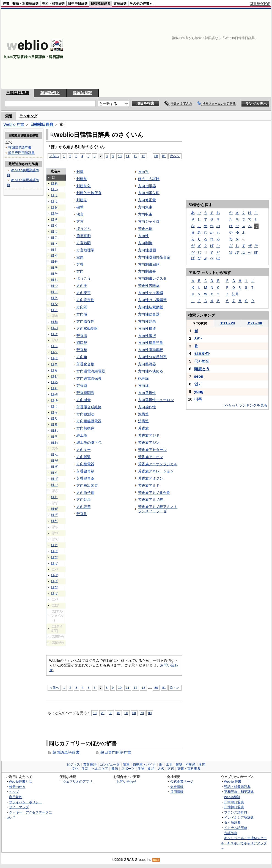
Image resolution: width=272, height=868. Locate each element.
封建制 (82, 179)
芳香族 (143, 428)
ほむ (54, 376)
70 (142, 713)
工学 (169, 764)
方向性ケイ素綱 (151, 293)
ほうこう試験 (149, 179)
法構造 (143, 421)
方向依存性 (85, 321)
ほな (54, 304)
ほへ (54, 352)
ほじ (54, 497)
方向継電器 (85, 464)
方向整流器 (147, 364)
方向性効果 (147, 321)
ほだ (54, 521)
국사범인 (202, 361)
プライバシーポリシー (26, 802)
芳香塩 (82, 336)
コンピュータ (110, 764)
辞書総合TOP (260, 4)
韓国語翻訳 (83, 93)
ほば (54, 551)
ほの (54, 328)
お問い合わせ (127, 781)
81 (164, 156)
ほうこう (84, 278)
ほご (54, 485)
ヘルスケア (100, 769)
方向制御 (145, 243)
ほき (54, 219)
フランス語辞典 (236, 812)
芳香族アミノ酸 (151, 500)
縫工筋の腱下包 (89, 443)
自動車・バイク (144, 764)
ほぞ (54, 515)
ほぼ (54, 575)
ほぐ (54, 473)
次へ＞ (175, 156)
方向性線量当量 (151, 343)
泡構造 (143, 414)
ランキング (28, 116)
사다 (198, 338)
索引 (9, 116)
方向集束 (145, 207)
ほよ (54, 406)
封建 (80, 172)
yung (199, 391)
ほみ (54, 370)
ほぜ (54, 509)
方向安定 (84, 293)
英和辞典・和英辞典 (239, 792)
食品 (151, 769)
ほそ (54, 268)
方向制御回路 (149, 264)
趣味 (115, 769)
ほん (54, 455)
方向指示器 (147, 186)
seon (199, 376)
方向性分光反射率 (152, 357)
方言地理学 (85, 250)
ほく (54, 225)
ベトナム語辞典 (236, 828)
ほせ (54, 262)
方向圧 (82, 286)
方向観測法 (85, 414)
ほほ (54, 358)
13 (143, 156)
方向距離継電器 (89, 421)
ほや (54, 394)
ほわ (54, 443)
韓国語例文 (50, 93)
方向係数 (84, 457)
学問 (202, 764)
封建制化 (84, 186)
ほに (54, 310)
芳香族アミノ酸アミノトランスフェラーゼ (158, 509)
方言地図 (84, 243)
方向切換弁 (85, 428)
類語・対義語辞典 (26, 4)
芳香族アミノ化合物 (154, 493)
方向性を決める (151, 371)
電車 (126, 764)
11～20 (227, 323)
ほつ (54, 286)
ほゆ (54, 400)
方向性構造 (147, 329)
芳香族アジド (149, 435)
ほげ (54, 479)
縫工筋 (82, 435)
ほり (54, 418)
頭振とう (202, 369)
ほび (54, 557)
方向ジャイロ (149, 221)
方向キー (84, 450)
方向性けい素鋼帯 (152, 300)
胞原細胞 (84, 236)
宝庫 (80, 257)
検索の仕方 (17, 787)
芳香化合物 (85, 364)
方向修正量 (147, 200)
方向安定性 (85, 300)
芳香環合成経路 (89, 407)
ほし (54, 250)
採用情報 (177, 792)
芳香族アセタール (152, 450)
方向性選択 (147, 336)
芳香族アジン (149, 443)
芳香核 (82, 350)
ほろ (54, 437)
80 (156, 156)
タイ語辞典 (232, 822)
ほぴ (54, 587)
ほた (54, 274)
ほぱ (54, 581)
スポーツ (128, 769)
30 (110, 713)
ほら (54, 412)
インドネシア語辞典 (239, 817)
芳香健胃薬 (85, 478)
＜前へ (54, 156)
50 (126, 713)
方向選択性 (147, 393)
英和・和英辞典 (53, 4)
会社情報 (177, 787)
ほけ (54, 232)
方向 (80, 271)
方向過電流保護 (89, 378)
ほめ (54, 382)
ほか (54, 213)
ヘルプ (14, 792)
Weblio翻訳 (232, 797)
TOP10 (200, 323)
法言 (80, 214)
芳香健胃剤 (85, 471)
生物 (141, 769)
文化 (75, 769)
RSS (156, 860)
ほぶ (54, 563)
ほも (54, 388)
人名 (161, 769)
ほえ (54, 201)
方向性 (143, 236)
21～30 (255, 323)
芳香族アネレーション (156, 471)
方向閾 (82, 307)
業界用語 (90, 764)
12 (135, 156)
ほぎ (54, 467)
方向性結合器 (149, 314)
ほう (54, 195)
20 (103, 713)
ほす (54, 255)
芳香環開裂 (85, 393)
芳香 (80, 264)
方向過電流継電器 (91, 371)
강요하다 (202, 353)
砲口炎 (82, 343)
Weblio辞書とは (20, 781)
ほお (54, 207)
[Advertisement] (172, 49)
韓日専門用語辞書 (116, 752)
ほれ (54, 431)
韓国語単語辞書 (66, 752)
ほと (54, 298)
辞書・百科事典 (189, 769)
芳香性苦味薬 (149, 286)
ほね (54, 322)
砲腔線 (143, 378)
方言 (80, 221)
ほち (54, 280)
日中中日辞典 (78, 4)
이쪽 (198, 399)
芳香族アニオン (151, 457)
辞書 (6, 4)
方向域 (82, 314)
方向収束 (145, 214)
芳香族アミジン (151, 478)
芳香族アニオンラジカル (158, 464)
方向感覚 (84, 400)
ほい (54, 189)
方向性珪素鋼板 (151, 307)
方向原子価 (85, 493)
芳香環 (82, 386)
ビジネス (73, 764)
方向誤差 (84, 507)
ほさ (54, 244)
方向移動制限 (87, 329)
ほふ (54, 346)
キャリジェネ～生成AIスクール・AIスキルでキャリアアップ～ (244, 843)
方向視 (143, 172)
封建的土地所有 (89, 193)
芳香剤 (82, 514)
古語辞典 (120, 4)
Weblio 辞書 (14, 124)
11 (128, 156)
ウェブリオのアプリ (78, 781)
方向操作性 (147, 407)
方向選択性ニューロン (156, 400)
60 (134, 713)
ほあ (54, 183)
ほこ (54, 238)
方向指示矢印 (149, 193)
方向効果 (84, 500)
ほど (54, 545)
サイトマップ (19, 807)
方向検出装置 (87, 485)
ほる (54, 425)
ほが (54, 461)
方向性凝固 (147, 250)
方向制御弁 (147, 271)
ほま (54, 364)
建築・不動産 (186, 764)
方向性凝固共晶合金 (154, 257)
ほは (54, 334)
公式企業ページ (182, 781)
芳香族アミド (149, 485)
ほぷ (54, 593)
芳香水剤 (145, 229)
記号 (235, 294)
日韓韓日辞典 (101, 4)
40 (118, 713)
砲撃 (80, 207)
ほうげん (84, 229)
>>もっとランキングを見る (246, 405)
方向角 (82, 357)
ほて (54, 292)
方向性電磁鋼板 (151, 350)
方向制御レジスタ (152, 278)
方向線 (143, 386)
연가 (198, 384)
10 (120, 156)
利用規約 (16, 797)
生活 (85, 769)
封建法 (82, 200)
